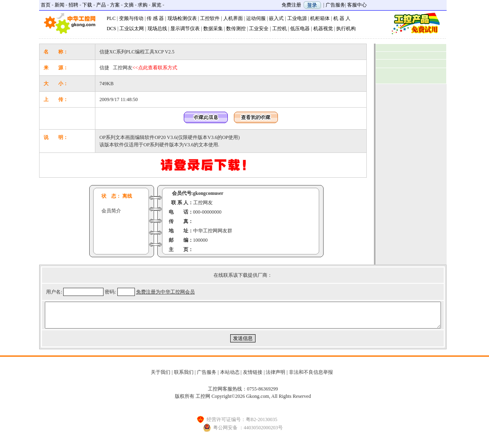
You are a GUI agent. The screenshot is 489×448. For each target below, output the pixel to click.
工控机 (280, 29)
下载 (87, 5)
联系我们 (184, 377)
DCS (111, 29)
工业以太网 (132, 29)
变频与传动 (131, 18)
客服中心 (357, 5)
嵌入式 (276, 18)
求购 (143, 5)
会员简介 (111, 211)
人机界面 (233, 18)
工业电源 (297, 18)
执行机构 (346, 29)
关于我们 (161, 377)
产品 (101, 5)
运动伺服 (256, 18)
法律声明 (275, 377)
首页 (46, 5)
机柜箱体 (320, 18)
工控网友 (145, 68)
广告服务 (335, 5)
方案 (115, 5)
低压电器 (300, 29)
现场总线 (157, 29)
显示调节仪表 (185, 29)
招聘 (73, 5)
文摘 (129, 5)
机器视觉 (323, 29)
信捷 (104, 68)
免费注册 (291, 5)
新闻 (59, 5)
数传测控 (236, 29)
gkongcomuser (208, 193)
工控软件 (210, 18)
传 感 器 (155, 18)
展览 (156, 5)
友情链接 (253, 377)
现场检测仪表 (182, 18)
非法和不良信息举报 (311, 377)
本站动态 (230, 377)
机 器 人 (342, 18)
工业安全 (259, 29)
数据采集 (213, 29)
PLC (111, 18)
